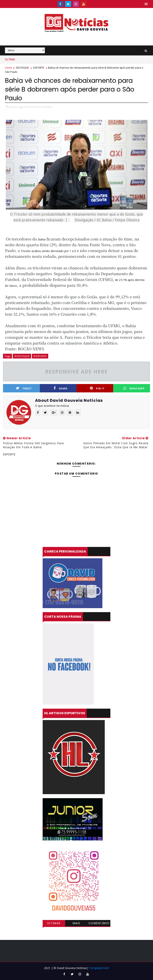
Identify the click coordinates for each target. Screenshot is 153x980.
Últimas (54, 923)
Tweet (24, 388)
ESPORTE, (47, 107)
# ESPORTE (40, 356)
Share (61, 388)
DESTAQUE (22, 68)
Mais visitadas (76, 924)
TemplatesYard (99, 968)
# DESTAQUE (22, 356)
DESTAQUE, (33, 107)
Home (9, 68)
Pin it (97, 388)
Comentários (99, 924)
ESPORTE (39, 68)
